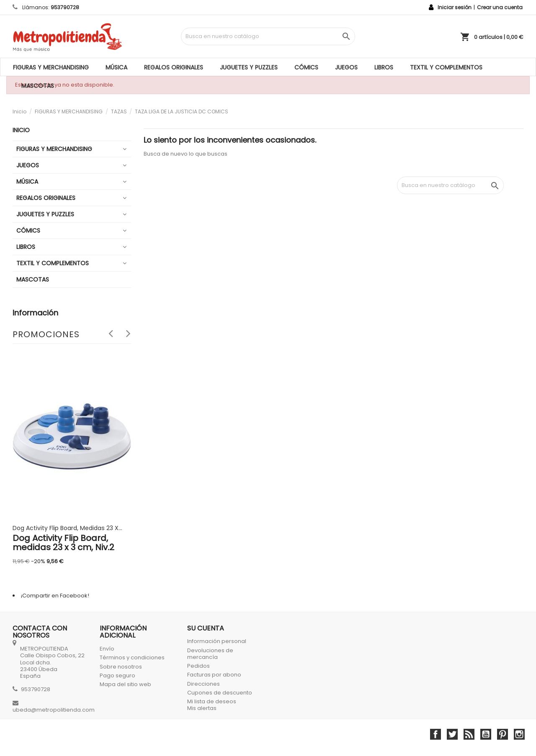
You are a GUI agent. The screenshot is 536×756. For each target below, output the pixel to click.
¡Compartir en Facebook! (55, 596)
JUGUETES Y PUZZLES (249, 67)
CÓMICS (306, 67)
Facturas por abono (214, 675)
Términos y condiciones (132, 657)
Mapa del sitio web (125, 684)
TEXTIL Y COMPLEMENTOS (446, 67)
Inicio (21, 130)
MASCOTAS (38, 86)
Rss (469, 734)
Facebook (435, 734)
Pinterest (502, 734)
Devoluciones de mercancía (210, 654)
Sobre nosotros (121, 667)
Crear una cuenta (500, 7)
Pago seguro (117, 675)
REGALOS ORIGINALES (174, 67)
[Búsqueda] (268, 36)
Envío (107, 649)
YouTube (486, 734)
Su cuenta (206, 628)
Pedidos (198, 666)
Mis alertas (202, 708)
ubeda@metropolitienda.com (54, 710)
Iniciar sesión (455, 7)
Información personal (217, 641)
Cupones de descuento (220, 693)
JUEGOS (346, 67)
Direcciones (204, 684)
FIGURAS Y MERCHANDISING (51, 67)
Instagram (519, 734)
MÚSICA (116, 67)
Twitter (452, 734)
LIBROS (384, 67)
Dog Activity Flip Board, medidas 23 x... (67, 528)
